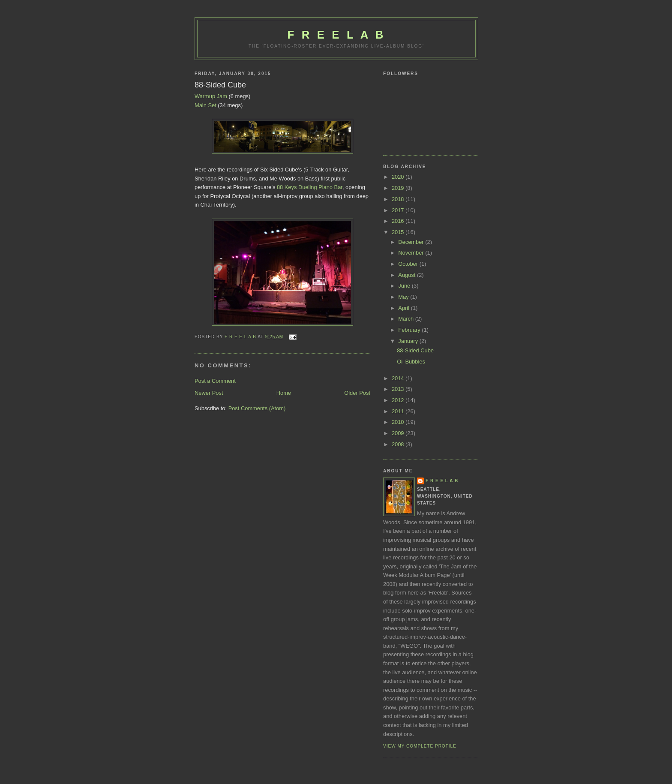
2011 (399, 411)
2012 (399, 400)
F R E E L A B (337, 35)
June (405, 286)
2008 (399, 444)
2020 (399, 177)
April (404, 308)
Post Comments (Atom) (257, 408)
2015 (399, 232)
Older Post (357, 393)
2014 (399, 378)
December (412, 242)
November (412, 253)
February (410, 330)
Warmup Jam (211, 96)
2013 (399, 389)
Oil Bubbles (411, 362)
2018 (399, 199)
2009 (399, 433)
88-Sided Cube (415, 350)
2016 (399, 221)
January (409, 341)
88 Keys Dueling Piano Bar (310, 187)
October (409, 264)
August (408, 275)
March (406, 319)
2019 (399, 188)
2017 (399, 210)
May (404, 297)
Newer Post (209, 393)
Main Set (205, 105)
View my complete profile (420, 746)
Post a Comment (215, 381)
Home (284, 393)
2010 (399, 422)
